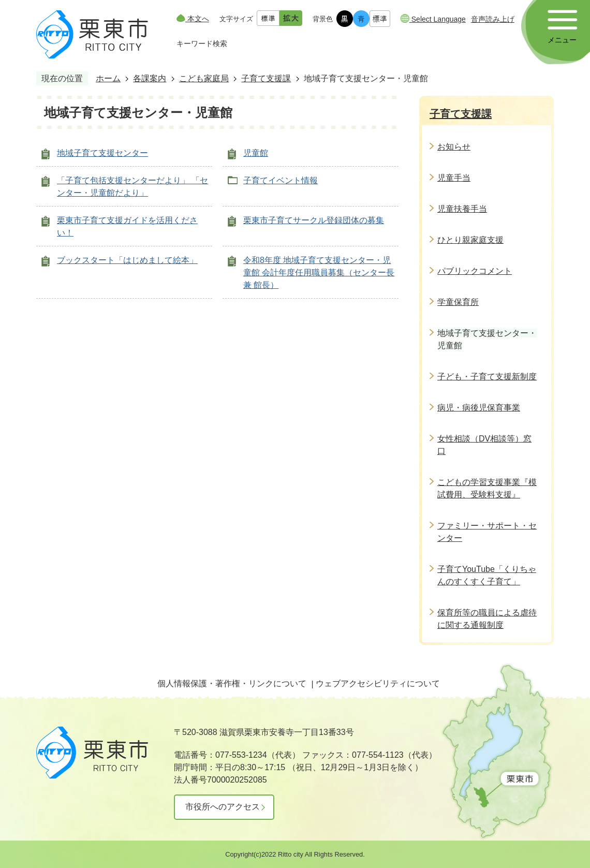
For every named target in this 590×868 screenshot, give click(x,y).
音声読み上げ (493, 19)
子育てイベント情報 (281, 180)
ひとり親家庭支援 (470, 240)
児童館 (256, 153)
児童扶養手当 (462, 209)
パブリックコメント (475, 271)
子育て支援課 (266, 78)
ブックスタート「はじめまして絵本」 (127, 260)
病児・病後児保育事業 (479, 408)
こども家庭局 (204, 78)
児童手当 (454, 178)
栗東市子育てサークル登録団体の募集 (314, 220)
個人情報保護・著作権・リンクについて (232, 683)
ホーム (108, 78)
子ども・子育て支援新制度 (487, 377)
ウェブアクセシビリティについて (378, 683)
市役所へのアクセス (223, 807)
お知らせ (454, 147)
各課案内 (150, 78)
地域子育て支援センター (102, 153)
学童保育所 (458, 302)
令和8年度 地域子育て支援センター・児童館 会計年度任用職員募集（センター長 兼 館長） (319, 273)
